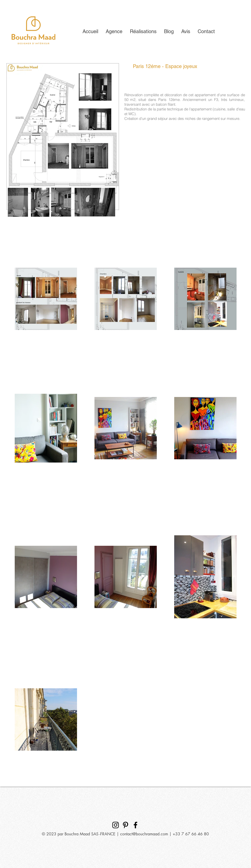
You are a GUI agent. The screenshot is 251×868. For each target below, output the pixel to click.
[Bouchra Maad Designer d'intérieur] (116, 825)
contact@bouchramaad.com (144, 834)
